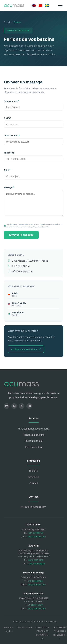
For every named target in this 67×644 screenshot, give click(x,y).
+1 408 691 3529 (35, 605)
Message (9, 187)
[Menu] (60, 5)
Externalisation (33, 447)
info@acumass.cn (37, 564)
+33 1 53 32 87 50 (21, 266)
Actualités (33, 477)
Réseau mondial (34, 441)
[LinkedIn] (7, 406)
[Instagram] (29, 406)
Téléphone (9, 153)
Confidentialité (24, 627)
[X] (22, 406)
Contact (34, 483)
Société (7, 118)
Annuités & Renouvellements (34, 429)
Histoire (33, 471)
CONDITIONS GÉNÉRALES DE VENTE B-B (42, 633)
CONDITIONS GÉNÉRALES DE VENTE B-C (60, 633)
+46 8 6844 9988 (35, 581)
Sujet (7, 170)
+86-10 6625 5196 (35, 560)
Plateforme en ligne (34, 435)
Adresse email (12, 135)
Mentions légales (8, 629)
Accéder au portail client (26, 349)
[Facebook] (14, 406)
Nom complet (11, 101)
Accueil (7, 22)
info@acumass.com (22, 271)
